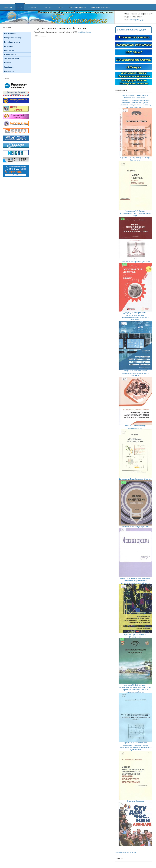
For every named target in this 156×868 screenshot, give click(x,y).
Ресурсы (47, 7)
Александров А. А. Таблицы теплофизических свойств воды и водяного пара (135, 213)
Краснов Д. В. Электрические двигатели (135, 262)
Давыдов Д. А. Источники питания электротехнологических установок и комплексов (135, 373)
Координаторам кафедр (13, 38)
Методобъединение (77, 7)
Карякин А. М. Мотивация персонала (135, 527)
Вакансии (8, 63)
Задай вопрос (9, 67)
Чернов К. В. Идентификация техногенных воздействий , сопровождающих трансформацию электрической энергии (135, 581)
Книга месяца (9, 50)
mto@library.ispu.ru (84, 32)
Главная (8, 7)
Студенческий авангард (135, 801)
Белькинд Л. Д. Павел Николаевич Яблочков (135, 479)
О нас (20, 7)
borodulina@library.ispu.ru (137, 20)
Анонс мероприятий (12, 59)
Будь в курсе (9, 46)
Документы (33, 7)
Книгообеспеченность (12, 42)
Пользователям (10, 34)
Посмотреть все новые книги (126, 852)
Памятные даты (10, 55)
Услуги (60, 7)
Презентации (9, 71)
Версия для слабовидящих (132, 30)
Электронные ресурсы (101, 7)
